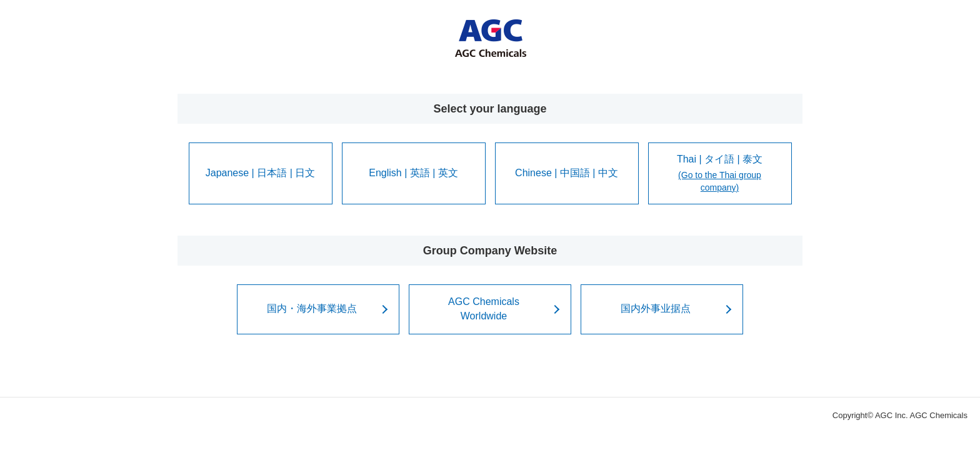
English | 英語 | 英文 (413, 173)
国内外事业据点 (656, 308)
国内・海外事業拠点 (312, 308)
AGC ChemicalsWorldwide (484, 308)
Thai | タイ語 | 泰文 (720, 174)
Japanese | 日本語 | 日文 (260, 173)
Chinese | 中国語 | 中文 (567, 173)
